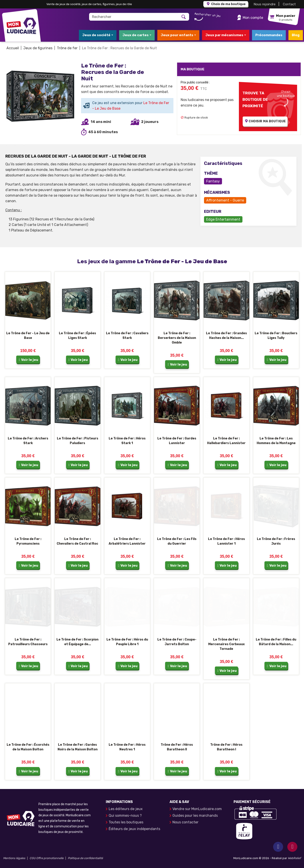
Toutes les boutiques (126, 822)
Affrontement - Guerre (225, 200)
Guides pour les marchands (195, 816)
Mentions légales (14, 858)
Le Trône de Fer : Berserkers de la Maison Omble (177, 338)
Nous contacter (185, 822)
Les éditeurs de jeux (126, 809)
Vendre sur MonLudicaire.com (197, 809)
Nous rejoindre (265, 4)
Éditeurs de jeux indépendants (134, 829)
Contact (289, 4)
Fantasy (213, 181)
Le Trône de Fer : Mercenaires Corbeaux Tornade (226, 644)
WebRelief (294, 858)
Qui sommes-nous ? (125, 816)
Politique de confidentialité (85, 858)
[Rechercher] (134, 17)
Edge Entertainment (223, 219)
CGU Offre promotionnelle (47, 858)
